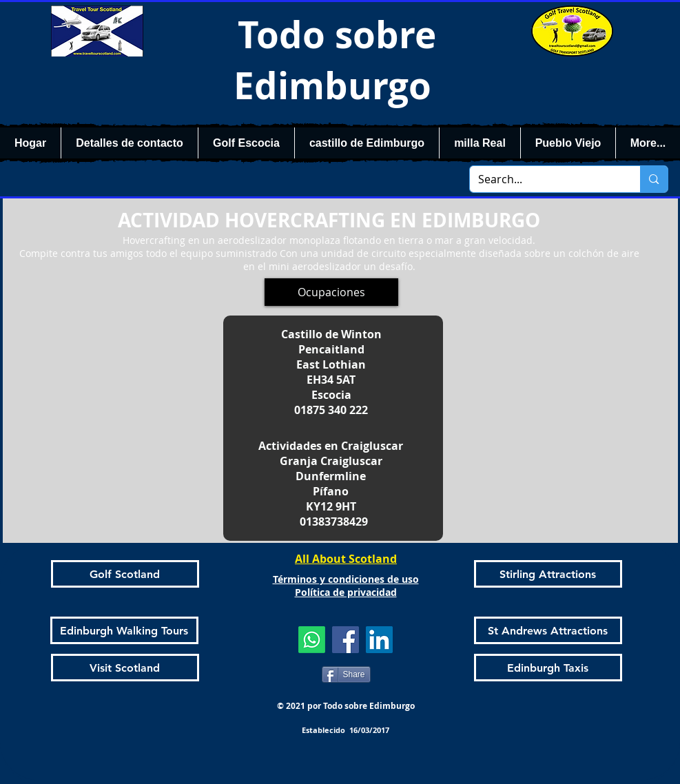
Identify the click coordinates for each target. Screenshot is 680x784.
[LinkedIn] (379, 640)
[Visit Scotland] (125, 668)
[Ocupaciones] (331, 292)
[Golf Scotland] (125, 574)
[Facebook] (346, 640)
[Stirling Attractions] (548, 574)
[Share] (346, 674)
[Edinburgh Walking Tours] (124, 630)
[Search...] (545, 179)
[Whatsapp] (312, 640)
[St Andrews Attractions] (548, 630)
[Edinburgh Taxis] (548, 668)
